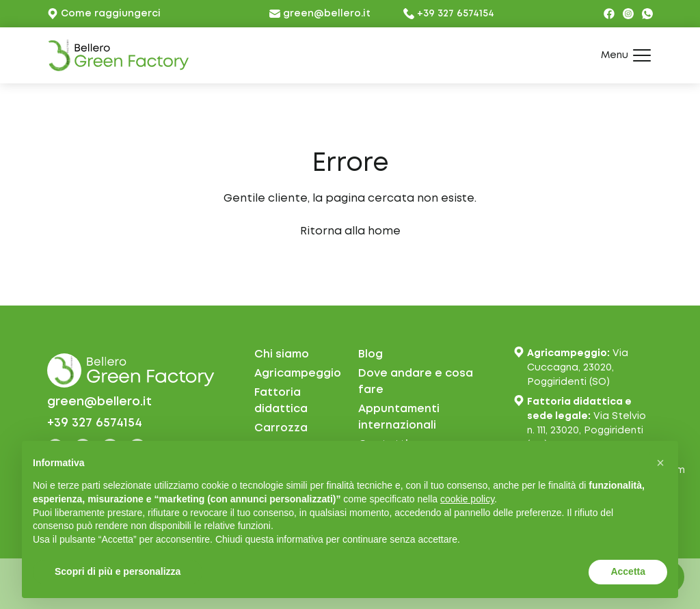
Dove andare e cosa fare (416, 382)
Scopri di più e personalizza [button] (118, 571)
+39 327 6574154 (449, 14)
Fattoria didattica (281, 401)
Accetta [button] (628, 571)
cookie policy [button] (467, 499)
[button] (660, 463)
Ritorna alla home (350, 231)
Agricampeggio (298, 374)
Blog (371, 354)
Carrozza (281, 428)
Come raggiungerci (104, 14)
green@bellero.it (320, 14)
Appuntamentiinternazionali (399, 417)
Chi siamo (282, 354)
